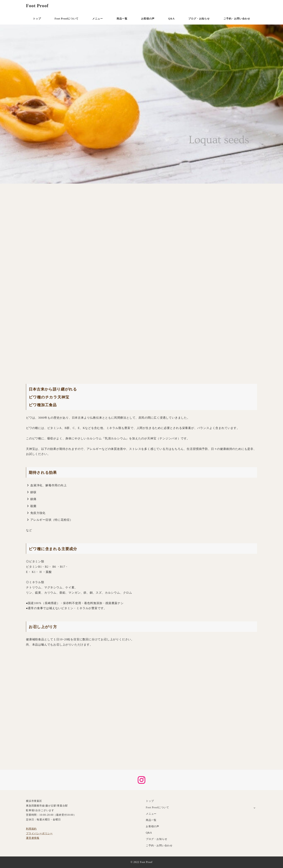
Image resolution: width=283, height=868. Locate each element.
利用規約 (31, 829)
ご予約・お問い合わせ (159, 845)
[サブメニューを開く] (254, 808)
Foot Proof (37, 6)
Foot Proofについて (157, 807)
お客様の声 (153, 826)
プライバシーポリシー (39, 833)
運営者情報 (33, 838)
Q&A (149, 833)
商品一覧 (151, 820)
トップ (150, 801)
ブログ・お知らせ (156, 839)
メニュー (151, 814)
